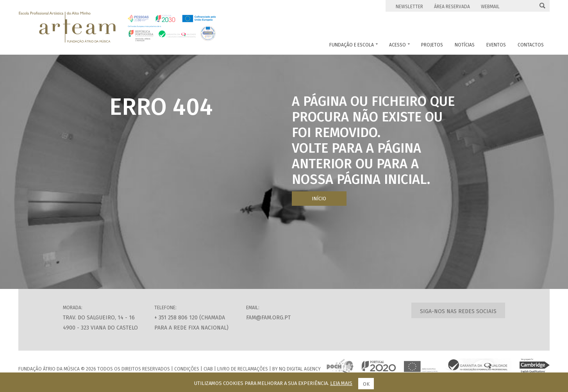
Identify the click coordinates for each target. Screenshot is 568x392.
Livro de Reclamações (243, 369)
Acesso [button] (399, 45)
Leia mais (341, 383)
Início (319, 199)
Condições (187, 369)
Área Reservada (452, 7)
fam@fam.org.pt (268, 318)
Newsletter (409, 7)
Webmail (490, 7)
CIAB (208, 369)
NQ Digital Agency (300, 369)
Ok (366, 384)
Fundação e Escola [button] (354, 45)
